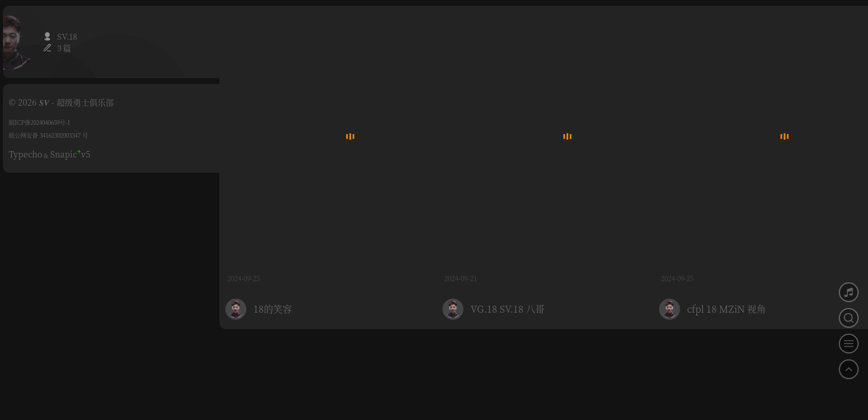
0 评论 (414, 228)
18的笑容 (273, 259)
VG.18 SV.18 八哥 (508, 259)
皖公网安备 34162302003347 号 (48, 135)
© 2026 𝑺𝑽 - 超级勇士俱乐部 (61, 102)
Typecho (25, 154)
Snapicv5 (70, 154)
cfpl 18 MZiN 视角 (726, 259)
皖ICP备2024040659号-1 (39, 122)
